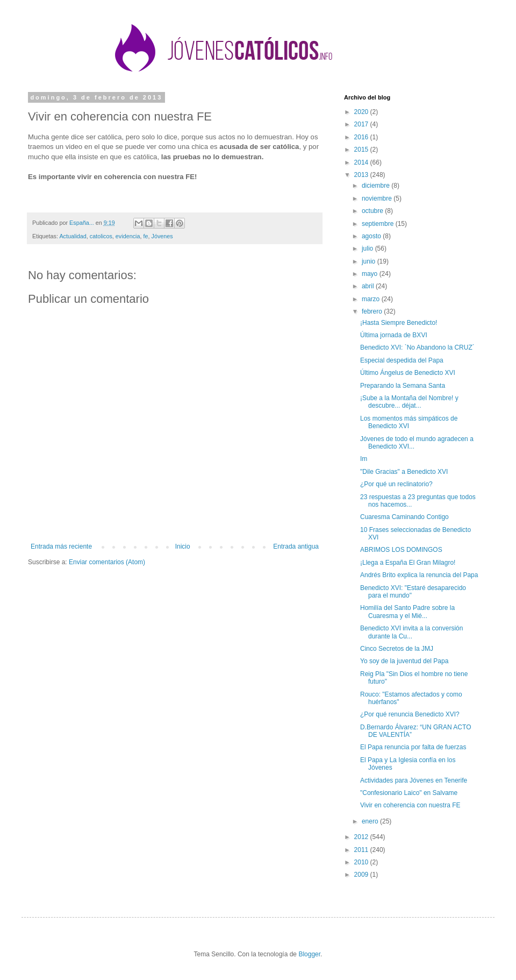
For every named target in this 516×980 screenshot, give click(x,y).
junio (370, 261)
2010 (362, 862)
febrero (373, 311)
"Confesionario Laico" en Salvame (409, 793)
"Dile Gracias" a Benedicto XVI (404, 472)
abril (369, 286)
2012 (362, 837)
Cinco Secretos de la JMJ (397, 649)
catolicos (101, 236)
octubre (373, 211)
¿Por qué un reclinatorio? (396, 484)
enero (371, 821)
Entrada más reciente (61, 546)
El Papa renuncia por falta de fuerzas (413, 747)
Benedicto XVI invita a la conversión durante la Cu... (411, 632)
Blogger (309, 954)
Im (364, 459)
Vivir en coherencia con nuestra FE (410, 805)
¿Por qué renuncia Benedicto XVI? (410, 714)
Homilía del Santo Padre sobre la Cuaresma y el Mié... (407, 612)
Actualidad (73, 236)
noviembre (378, 198)
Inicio (183, 546)
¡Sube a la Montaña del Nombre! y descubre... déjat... (409, 402)
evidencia (128, 236)
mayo (371, 274)
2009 (362, 875)
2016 (362, 137)
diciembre (377, 186)
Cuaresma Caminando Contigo (404, 517)
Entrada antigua (296, 546)
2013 (362, 175)
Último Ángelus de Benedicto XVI (408, 373)
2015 (362, 150)
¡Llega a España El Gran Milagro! (408, 563)
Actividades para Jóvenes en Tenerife (414, 780)
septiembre (379, 224)
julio (368, 248)
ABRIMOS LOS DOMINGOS (401, 550)
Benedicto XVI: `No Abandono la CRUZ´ (417, 347)
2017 (362, 124)
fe (145, 236)
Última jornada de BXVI (394, 335)
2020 (362, 112)
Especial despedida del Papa (402, 360)
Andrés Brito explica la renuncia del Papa (419, 575)
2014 (362, 162)
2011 (362, 850)
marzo (372, 299)
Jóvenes (162, 236)
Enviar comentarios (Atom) (107, 562)
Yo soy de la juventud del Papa (404, 661)
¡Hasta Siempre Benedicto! (399, 323)
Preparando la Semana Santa (403, 386)
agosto (372, 236)
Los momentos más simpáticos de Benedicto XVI (409, 422)
